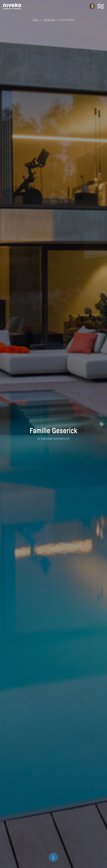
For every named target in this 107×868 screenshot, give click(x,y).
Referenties (49, 20)
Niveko (36, 20)
